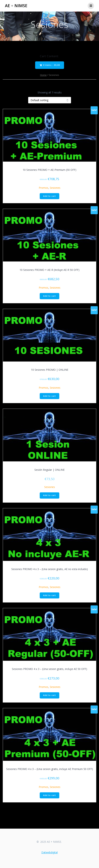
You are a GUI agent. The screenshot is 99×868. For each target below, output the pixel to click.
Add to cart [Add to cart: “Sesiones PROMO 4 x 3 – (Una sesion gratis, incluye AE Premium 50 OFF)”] (49, 795)
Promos (44, 188)
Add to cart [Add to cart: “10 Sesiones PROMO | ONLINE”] (49, 396)
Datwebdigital (49, 852)
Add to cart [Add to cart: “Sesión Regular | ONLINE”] (49, 495)
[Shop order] (50, 100)
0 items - (50, 65)
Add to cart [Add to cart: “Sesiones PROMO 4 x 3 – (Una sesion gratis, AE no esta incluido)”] (49, 595)
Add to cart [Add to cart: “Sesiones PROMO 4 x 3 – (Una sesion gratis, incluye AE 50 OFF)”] (49, 695)
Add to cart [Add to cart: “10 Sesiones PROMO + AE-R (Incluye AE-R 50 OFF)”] (49, 296)
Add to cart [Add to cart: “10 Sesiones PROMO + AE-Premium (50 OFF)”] (49, 196)
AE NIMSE (16, 6)
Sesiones (55, 188)
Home (43, 75)
